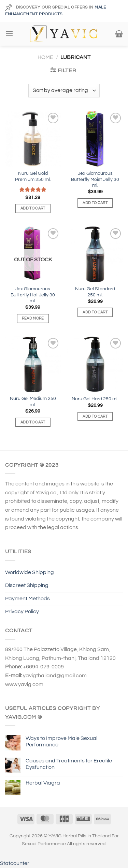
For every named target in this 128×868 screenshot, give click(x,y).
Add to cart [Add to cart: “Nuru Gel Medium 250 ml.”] (33, 422)
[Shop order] (64, 91)
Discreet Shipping (27, 585)
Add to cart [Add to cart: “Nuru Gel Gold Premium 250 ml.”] (33, 208)
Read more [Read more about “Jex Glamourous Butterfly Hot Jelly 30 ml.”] (33, 318)
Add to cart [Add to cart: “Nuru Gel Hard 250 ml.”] (95, 416)
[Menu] (9, 34)
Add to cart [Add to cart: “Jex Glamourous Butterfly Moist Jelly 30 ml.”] (95, 203)
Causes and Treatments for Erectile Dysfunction (69, 764)
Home (45, 57)
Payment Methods (27, 599)
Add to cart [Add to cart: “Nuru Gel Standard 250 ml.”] (95, 312)
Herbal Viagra (43, 783)
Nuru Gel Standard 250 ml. (95, 292)
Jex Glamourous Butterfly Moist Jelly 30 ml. (95, 179)
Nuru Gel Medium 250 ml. (33, 402)
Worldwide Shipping (30, 572)
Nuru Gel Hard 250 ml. (95, 399)
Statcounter (15, 863)
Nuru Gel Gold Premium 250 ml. (33, 176)
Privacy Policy (22, 611)
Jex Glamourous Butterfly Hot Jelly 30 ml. (33, 295)
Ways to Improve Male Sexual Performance (61, 741)
